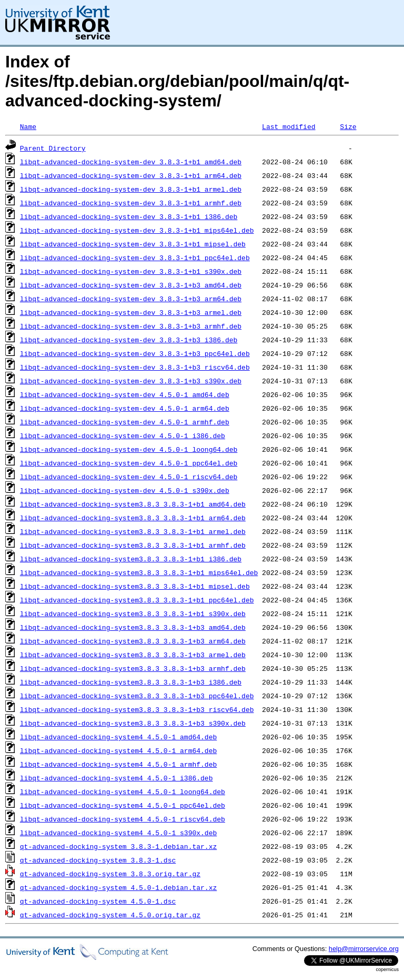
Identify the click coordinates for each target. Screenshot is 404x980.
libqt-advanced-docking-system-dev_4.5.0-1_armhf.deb (125, 422)
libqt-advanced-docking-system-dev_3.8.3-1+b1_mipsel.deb (133, 244)
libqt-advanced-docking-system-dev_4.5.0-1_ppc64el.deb (129, 463)
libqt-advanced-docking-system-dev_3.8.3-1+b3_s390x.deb (131, 381)
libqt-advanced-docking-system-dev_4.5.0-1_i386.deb (123, 435)
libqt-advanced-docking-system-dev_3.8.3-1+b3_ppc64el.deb (135, 353)
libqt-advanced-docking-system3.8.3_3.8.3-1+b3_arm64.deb (133, 641)
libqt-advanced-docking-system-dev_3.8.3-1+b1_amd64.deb (131, 162)
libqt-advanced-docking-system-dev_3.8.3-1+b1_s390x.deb (131, 271)
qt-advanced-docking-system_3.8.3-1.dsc (98, 860)
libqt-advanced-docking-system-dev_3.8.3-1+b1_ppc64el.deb (135, 258)
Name (28, 126)
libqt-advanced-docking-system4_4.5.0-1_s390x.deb (118, 833)
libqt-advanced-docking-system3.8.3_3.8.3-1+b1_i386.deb (131, 559)
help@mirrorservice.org (364, 949)
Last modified (289, 126)
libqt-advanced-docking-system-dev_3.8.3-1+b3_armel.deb (131, 312)
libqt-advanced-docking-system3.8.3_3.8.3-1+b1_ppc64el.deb (137, 600)
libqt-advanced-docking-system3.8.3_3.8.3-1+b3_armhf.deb (133, 668)
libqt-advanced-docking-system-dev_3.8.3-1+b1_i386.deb (129, 216)
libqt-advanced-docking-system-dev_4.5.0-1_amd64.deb (125, 394)
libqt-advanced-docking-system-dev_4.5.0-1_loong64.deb (129, 449)
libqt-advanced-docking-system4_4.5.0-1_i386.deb (117, 778)
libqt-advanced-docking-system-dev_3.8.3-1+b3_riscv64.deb (135, 367)
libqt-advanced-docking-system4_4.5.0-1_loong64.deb (123, 791)
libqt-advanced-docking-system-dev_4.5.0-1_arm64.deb (125, 408)
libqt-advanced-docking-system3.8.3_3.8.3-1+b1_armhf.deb (133, 545)
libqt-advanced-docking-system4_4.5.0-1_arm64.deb (118, 750)
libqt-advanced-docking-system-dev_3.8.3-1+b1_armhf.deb (131, 203)
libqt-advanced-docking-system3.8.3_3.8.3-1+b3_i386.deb (131, 682)
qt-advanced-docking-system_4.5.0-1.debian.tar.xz (118, 887)
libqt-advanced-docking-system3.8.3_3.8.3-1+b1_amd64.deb (133, 504)
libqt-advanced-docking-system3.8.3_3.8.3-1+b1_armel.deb (133, 531)
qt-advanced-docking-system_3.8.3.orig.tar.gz (110, 874)
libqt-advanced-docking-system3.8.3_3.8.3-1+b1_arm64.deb (133, 518)
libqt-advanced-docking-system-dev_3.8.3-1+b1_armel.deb (131, 189)
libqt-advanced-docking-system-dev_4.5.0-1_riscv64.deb (129, 477)
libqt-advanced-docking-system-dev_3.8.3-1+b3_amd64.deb (131, 285)
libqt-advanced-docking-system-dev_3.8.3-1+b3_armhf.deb (131, 326)
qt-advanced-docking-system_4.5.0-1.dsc (98, 901)
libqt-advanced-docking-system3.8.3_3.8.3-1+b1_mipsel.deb (135, 586)
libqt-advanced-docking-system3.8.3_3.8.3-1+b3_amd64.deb (133, 627)
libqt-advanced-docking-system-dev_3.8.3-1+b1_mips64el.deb (137, 230)
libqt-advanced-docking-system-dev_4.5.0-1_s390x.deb (125, 490)
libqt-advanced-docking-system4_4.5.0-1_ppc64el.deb (123, 805)
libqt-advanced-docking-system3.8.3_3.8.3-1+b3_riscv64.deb (137, 709)
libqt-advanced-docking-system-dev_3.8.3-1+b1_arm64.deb (131, 175)
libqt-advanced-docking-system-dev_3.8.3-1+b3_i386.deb (129, 340)
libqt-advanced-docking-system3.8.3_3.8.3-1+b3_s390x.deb (133, 723)
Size (348, 126)
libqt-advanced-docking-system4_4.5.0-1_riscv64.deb (123, 819)
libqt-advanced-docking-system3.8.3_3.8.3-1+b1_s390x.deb (133, 613)
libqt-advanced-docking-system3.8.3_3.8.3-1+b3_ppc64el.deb (137, 696)
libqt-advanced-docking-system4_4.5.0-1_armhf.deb (118, 764)
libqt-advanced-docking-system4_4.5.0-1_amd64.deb (118, 737)
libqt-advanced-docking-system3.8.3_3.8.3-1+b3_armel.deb (133, 655)
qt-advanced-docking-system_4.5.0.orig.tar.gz (110, 915)
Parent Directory (53, 148)
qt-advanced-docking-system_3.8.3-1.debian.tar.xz (118, 846)
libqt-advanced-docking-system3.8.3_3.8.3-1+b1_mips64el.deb (139, 572)
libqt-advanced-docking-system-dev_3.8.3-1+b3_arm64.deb (131, 299)
